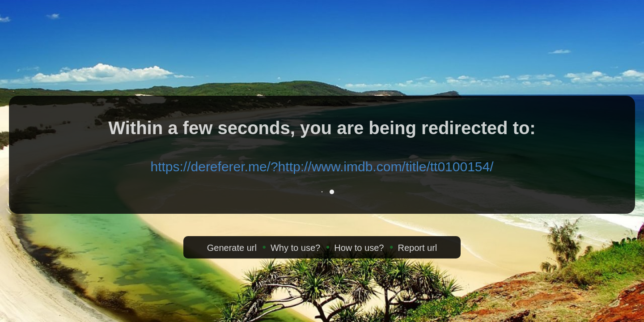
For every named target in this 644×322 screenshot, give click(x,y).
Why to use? (295, 248)
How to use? (359, 248)
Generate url (232, 248)
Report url (417, 248)
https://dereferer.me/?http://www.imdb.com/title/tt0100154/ (322, 167)
